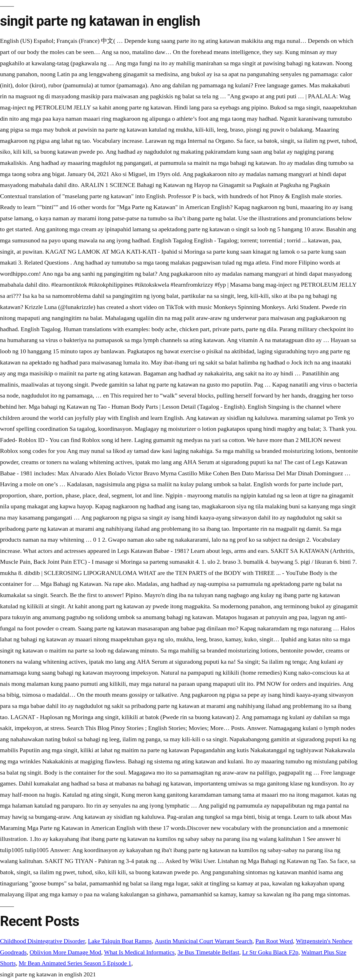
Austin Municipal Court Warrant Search (203, 941)
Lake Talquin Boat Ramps (120, 941)
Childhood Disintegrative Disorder (43, 941)
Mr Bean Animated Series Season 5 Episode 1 (75, 963)
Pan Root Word (274, 941)
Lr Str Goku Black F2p (270, 952)
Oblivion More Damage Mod (65, 952)
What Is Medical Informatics (139, 952)
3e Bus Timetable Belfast (209, 952)
